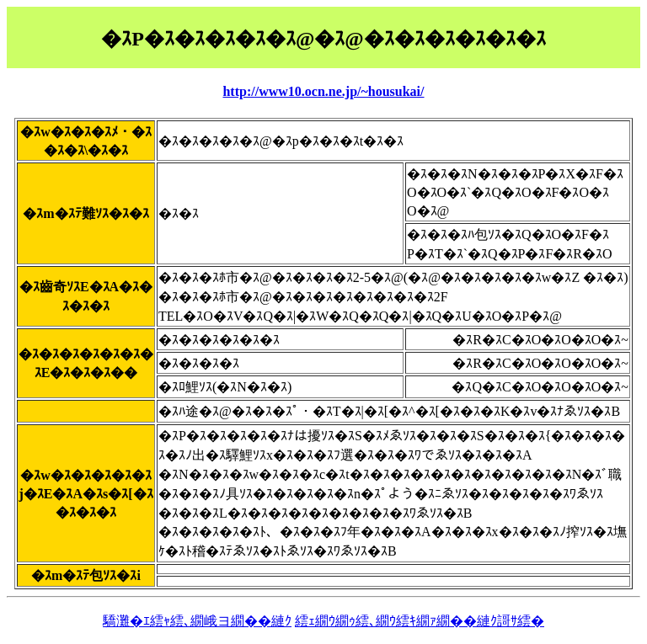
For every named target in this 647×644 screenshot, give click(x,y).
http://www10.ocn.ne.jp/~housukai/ (323, 91)
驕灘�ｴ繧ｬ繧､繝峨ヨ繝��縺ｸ (197, 621)
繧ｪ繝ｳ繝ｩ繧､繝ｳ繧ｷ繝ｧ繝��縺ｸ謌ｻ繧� (420, 621)
